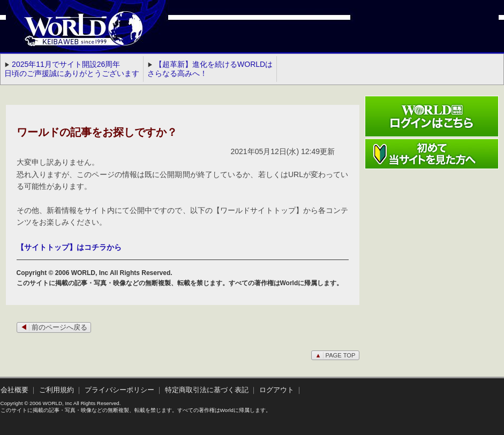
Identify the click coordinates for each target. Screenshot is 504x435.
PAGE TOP (335, 355)
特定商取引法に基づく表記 (207, 390)
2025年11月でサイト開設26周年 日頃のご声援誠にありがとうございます (72, 69)
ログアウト (277, 390)
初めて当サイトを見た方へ (432, 154)
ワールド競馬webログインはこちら (432, 116)
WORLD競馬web (72, 35)
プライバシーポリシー (119, 390)
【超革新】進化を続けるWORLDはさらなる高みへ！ (210, 69)
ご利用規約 (57, 390)
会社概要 (14, 390)
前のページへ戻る (54, 327)
